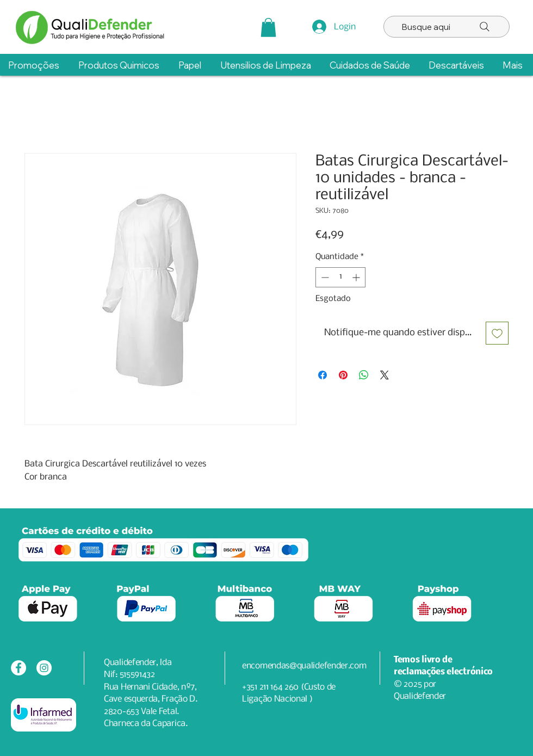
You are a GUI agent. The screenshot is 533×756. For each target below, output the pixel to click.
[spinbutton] (340, 277)
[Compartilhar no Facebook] (323, 375)
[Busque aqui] (447, 27)
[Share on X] (385, 375)
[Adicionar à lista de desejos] (497, 333)
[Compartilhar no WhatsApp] (364, 375)
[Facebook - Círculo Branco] (18, 668)
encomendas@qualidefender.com (304, 666)
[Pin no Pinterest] (343, 375)
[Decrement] (324, 277)
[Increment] (357, 277)
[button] (268, 27)
